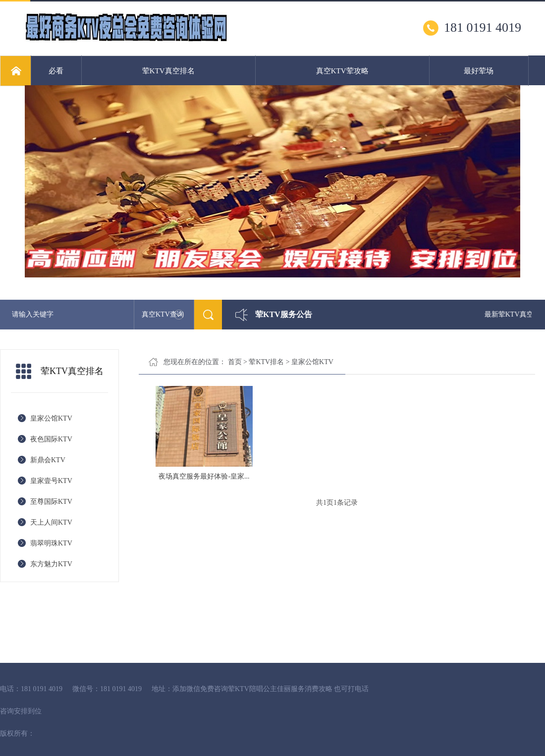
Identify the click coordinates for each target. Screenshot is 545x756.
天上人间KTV (51, 522)
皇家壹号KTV (51, 481)
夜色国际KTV (51, 439)
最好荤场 (479, 71)
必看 (56, 71)
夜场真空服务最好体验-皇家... (204, 476)
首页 (235, 362)
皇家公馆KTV (51, 418)
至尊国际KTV (51, 502)
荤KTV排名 (266, 362)
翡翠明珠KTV (51, 543)
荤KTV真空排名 (168, 71)
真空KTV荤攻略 (342, 71)
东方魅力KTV (51, 564)
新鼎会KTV (48, 460)
